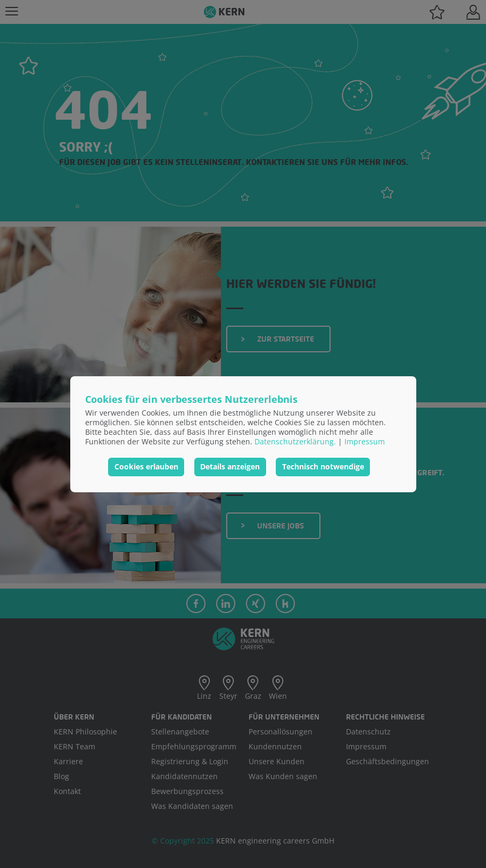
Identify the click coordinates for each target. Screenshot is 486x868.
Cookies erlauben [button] (146, 466)
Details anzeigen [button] (230, 466)
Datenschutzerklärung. (295, 441)
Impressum (365, 441)
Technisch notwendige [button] (323, 466)
